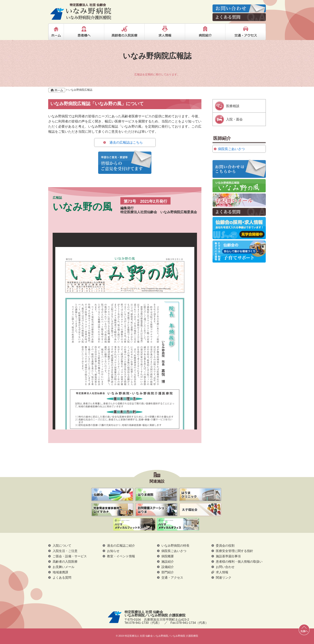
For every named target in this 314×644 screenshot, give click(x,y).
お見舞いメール (239, 200)
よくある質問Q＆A (239, 212)
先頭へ (304, 630)
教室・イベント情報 (121, 556)
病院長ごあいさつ (231, 149)
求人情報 (165, 32)
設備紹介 (168, 567)
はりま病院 (156, 495)
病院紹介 (205, 32)
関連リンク (224, 578)
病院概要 (168, 556)
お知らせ (113, 551)
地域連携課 (60, 572)
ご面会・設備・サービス (70, 556)
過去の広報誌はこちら (126, 142)
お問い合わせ (225, 567)
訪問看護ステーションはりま (156, 510)
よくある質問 (62, 578)
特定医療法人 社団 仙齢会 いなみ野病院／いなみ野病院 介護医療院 (81, 12)
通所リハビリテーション (112, 510)
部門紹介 (168, 572)
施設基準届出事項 (228, 556)
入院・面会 (234, 119)
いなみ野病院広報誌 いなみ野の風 (239, 186)
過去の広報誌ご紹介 (121, 546)
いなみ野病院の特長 (175, 546)
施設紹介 (168, 562)
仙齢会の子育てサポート (239, 251)
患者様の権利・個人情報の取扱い (239, 562)
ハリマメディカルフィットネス (134, 525)
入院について (62, 546)
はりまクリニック (200, 495)
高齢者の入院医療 (124, 32)
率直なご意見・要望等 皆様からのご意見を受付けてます (125, 162)
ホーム (56, 32)
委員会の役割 (225, 546)
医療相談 (233, 106)
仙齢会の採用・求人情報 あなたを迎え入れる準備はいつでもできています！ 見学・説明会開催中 (239, 228)
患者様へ (84, 32)
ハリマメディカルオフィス (178, 525)
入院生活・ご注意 (65, 551)
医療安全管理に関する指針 (235, 551)
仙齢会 (112, 495)
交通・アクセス (246, 32)
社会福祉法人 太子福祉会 (200, 510)
